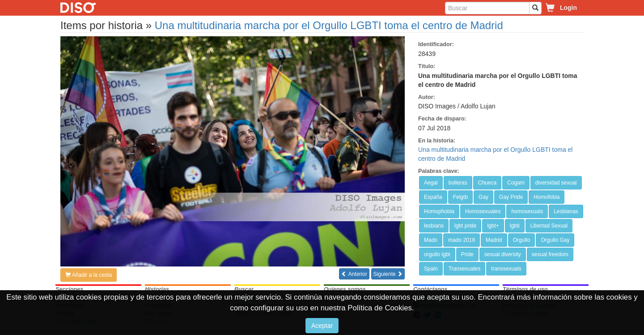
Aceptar (322, 326)
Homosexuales (483, 211)
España (433, 197)
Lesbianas (566, 211)
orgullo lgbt (437, 254)
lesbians (434, 226)
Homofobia (547, 197)
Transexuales (465, 269)
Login (568, 8)
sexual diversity (503, 254)
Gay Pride (511, 197)
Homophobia (439, 211)
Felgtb (460, 197)
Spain (431, 269)
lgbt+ (493, 226)
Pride (467, 254)
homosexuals (527, 211)
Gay (483, 197)
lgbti (515, 226)
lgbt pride (465, 226)
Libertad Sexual (549, 226)
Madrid (494, 240)
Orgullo (522, 240)
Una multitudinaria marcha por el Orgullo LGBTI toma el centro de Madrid (329, 25)
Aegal (431, 183)
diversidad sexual (556, 183)
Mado (431, 240)
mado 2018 (462, 240)
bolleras (458, 183)
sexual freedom (550, 254)
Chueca (487, 183)
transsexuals (506, 269)
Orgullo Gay (555, 240)
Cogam (516, 183)
